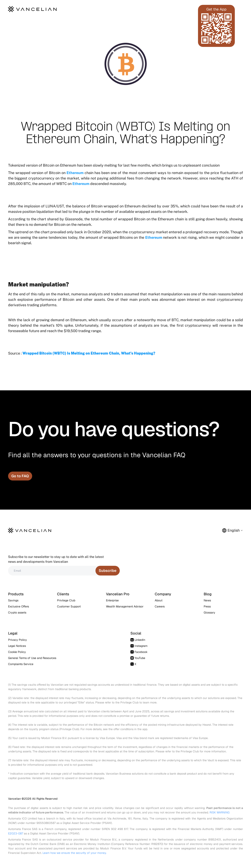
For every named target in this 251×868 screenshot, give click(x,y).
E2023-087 (16, 833)
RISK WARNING (220, 812)
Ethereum (75, 173)
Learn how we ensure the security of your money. (75, 853)
